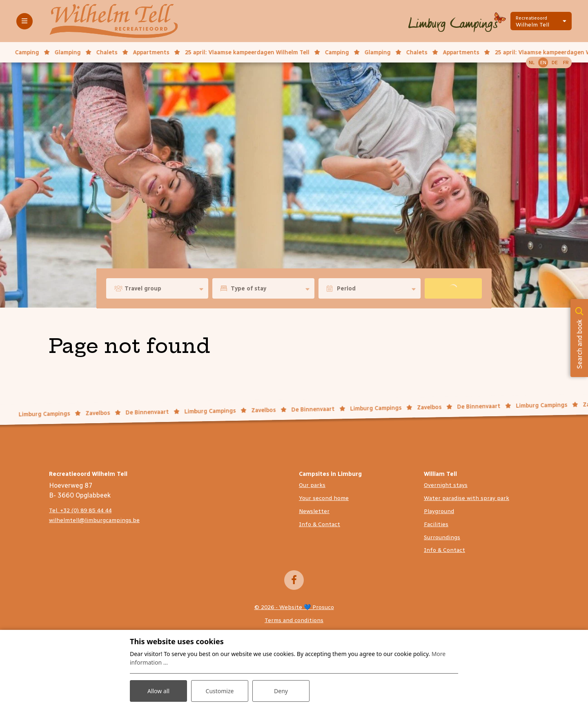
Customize (220, 691)
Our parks (312, 485)
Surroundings (442, 537)
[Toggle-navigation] (24, 21)
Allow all (158, 691)
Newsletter (314, 511)
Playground (439, 511)
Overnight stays (446, 485)
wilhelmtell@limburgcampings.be (94, 520)
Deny (281, 691)
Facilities (436, 524)
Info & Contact (320, 524)
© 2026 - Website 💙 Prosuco (294, 607)
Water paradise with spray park (467, 498)
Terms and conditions (294, 620)
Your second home (324, 498)
